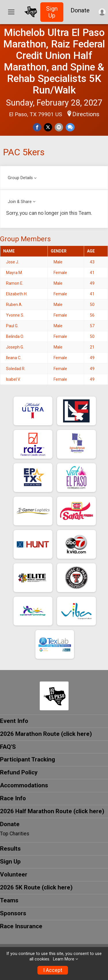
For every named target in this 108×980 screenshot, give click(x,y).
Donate (80, 10)
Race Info (13, 798)
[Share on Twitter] (48, 127)
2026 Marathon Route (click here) (46, 734)
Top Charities (15, 834)
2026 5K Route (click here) (36, 887)
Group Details (20, 178)
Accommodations (24, 785)
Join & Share (20, 202)
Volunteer (14, 874)
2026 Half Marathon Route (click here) (52, 811)
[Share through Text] (70, 127)
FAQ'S (8, 747)
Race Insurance (21, 926)
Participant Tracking (28, 759)
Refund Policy (19, 772)
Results (10, 849)
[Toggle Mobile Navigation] (11, 12)
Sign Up (52, 12)
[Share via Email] (59, 127)
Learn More (64, 959)
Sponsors (13, 913)
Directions (86, 114)
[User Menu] (102, 12)
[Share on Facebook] (37, 127)
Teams (9, 900)
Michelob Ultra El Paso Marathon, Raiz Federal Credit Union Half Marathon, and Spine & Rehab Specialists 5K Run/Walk (54, 61)
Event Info (14, 721)
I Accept (53, 970)
